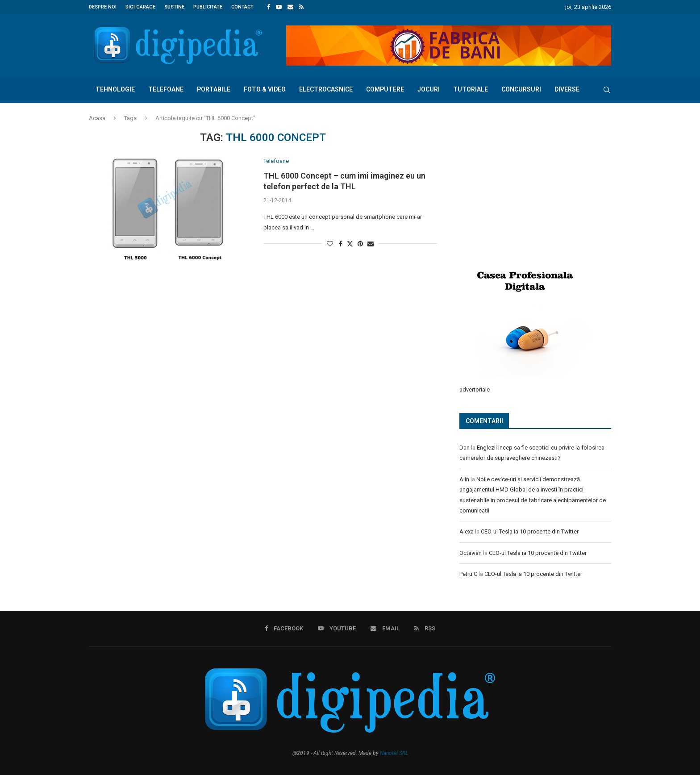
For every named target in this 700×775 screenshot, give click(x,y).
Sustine (174, 7)
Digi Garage (140, 7)
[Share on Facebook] (341, 244)
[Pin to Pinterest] (360, 244)
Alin (464, 479)
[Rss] (301, 7)
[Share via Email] (371, 244)
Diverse (567, 89)
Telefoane (166, 89)
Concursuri (521, 89)
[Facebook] (269, 7)
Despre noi (103, 7)
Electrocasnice (326, 89)
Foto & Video (265, 89)
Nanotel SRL (394, 752)
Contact (242, 7)
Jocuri (429, 89)
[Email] (290, 7)
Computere (385, 89)
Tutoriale (471, 89)
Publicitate (208, 7)
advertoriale (475, 389)
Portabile (214, 89)
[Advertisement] (526, 191)
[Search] (607, 90)
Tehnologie (115, 89)
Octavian (471, 552)
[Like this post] (330, 244)
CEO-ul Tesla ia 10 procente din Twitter (530, 531)
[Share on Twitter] (350, 244)
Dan (465, 447)
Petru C (468, 573)
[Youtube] (279, 7)
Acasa (97, 118)
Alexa (467, 531)
